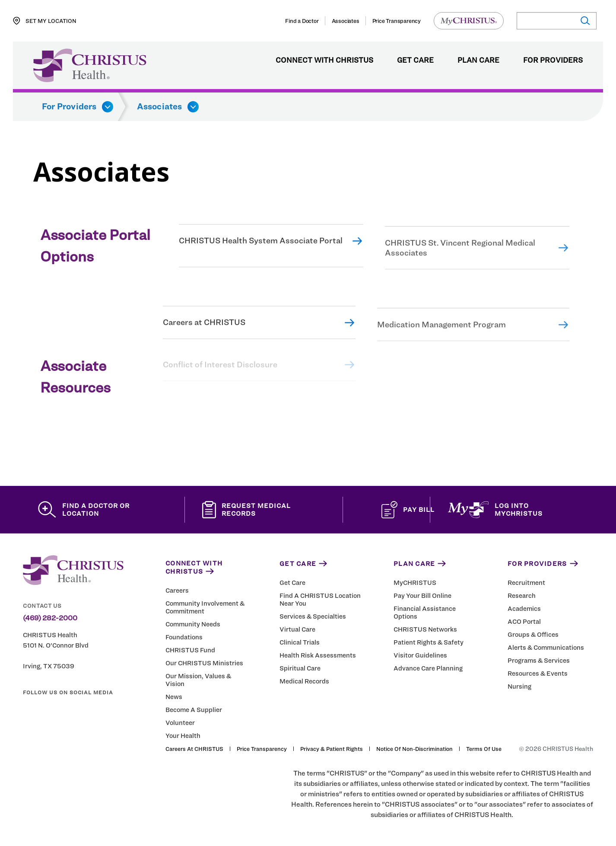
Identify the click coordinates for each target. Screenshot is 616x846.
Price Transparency (397, 21)
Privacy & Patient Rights (332, 749)
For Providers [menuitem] (553, 61)
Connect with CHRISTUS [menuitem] (324, 61)
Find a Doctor (302, 21)
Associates (346, 21)
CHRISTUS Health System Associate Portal (261, 247)
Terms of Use (484, 749)
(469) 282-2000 (50, 618)
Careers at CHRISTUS (204, 328)
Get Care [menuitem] (415, 61)
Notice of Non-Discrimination (414, 749)
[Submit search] (585, 21)
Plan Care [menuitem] (478, 61)
